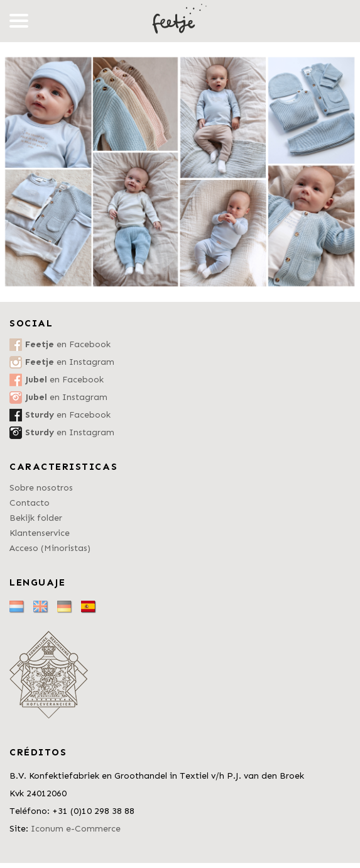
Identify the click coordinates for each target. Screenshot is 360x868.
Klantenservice (40, 533)
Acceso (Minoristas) (50, 548)
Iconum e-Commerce (76, 829)
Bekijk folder (36, 518)
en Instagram (70, 362)
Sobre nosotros (41, 488)
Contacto (30, 503)
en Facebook (68, 344)
